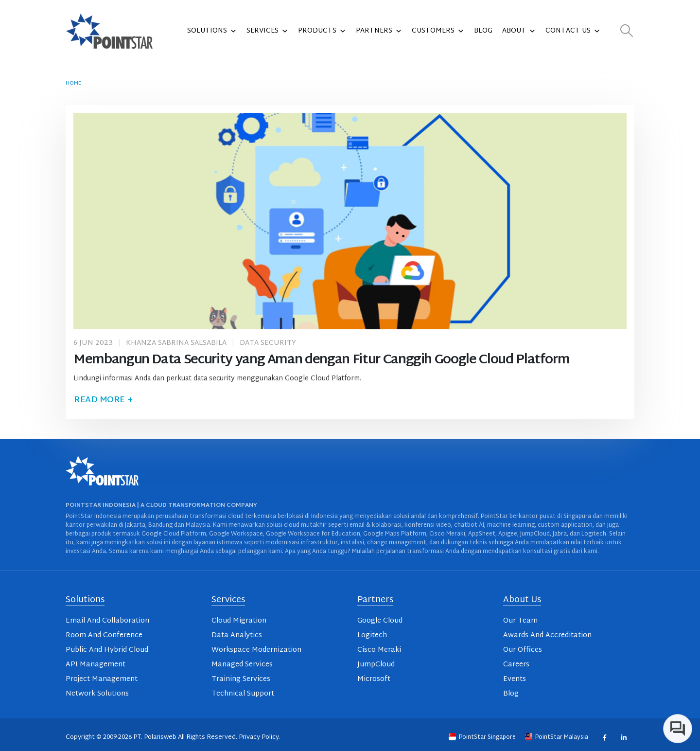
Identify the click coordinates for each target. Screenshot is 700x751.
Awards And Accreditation (547, 635)
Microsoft (374, 679)
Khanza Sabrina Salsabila (176, 343)
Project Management (102, 679)
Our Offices (523, 650)
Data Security (268, 343)
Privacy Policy (259, 737)
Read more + (103, 400)
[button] (627, 31)
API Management (96, 665)
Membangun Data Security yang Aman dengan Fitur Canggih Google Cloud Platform (321, 360)
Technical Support (243, 694)
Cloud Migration (239, 621)
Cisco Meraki (379, 650)
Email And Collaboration (107, 621)
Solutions (212, 31)
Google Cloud (380, 621)
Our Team (520, 621)
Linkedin (623, 737)
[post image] (350, 221)
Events (515, 679)
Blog (483, 31)
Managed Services (242, 665)
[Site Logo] (109, 31)
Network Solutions (97, 694)
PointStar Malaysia (557, 737)
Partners (379, 31)
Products (322, 31)
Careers (516, 665)
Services (267, 31)
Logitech (372, 635)
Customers (438, 31)
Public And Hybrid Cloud (107, 650)
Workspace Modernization (256, 650)
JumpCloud (376, 665)
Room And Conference (104, 635)
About (519, 31)
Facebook (604, 737)
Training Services (241, 679)
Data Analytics (237, 635)
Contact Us (573, 31)
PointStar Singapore (483, 737)
